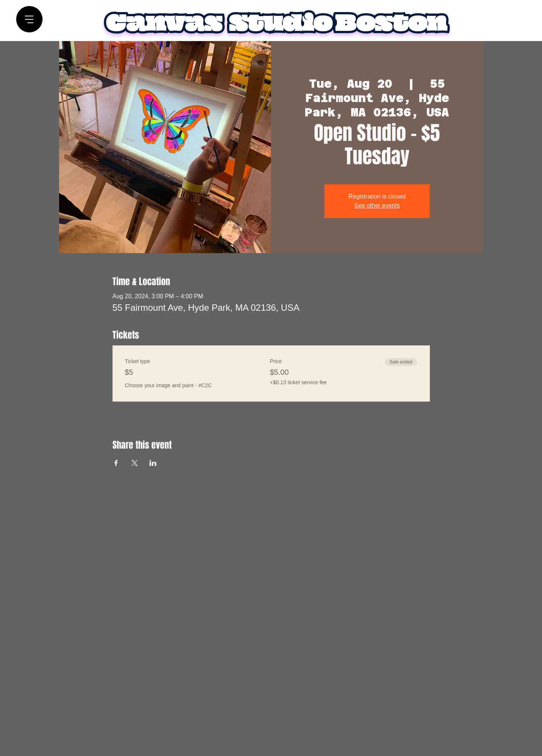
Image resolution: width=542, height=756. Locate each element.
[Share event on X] (135, 463)
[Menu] (30, 19)
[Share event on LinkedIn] (153, 463)
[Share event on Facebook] (116, 463)
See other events (377, 205)
